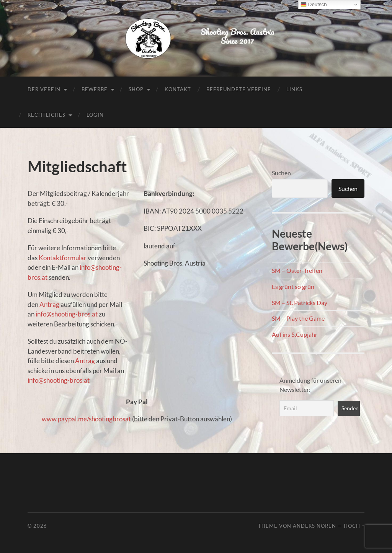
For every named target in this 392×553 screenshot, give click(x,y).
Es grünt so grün (293, 286)
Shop (136, 89)
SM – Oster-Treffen (297, 270)
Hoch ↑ (354, 526)
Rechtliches (47, 115)
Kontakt (178, 89)
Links (294, 89)
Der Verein (44, 89)
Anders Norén (314, 526)
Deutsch (314, 5)
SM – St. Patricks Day (300, 303)
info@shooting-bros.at (67, 314)
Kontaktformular (63, 258)
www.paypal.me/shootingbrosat (86, 419)
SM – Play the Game (298, 318)
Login (95, 115)
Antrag (50, 304)
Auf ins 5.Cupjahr (295, 334)
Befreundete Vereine (239, 89)
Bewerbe (95, 89)
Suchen (281, 173)
